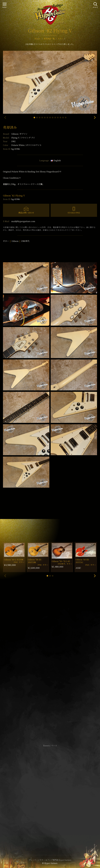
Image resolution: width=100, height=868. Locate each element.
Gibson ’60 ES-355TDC (82, 561)
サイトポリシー (50, 789)
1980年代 (25, 241)
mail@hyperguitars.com (23, 221)
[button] (34, 118)
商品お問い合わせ (26, 213)
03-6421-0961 (74, 213)
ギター (6, 241)
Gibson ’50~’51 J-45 (61, 561)
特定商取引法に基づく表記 (50, 793)
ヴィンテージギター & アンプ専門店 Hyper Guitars (50, 860)
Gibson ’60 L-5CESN (14, 559)
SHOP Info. (50, 667)
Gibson (19, 134)
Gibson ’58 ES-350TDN (35, 561)
